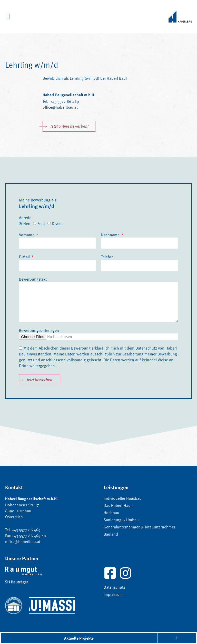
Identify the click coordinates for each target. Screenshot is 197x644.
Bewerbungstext (33, 279)
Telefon (107, 257)
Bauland (111, 534)
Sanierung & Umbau (121, 520)
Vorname (27, 235)
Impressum (113, 594)
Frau (41, 223)
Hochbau (111, 513)
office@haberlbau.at (60, 107)
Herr (27, 223)
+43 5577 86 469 (64, 101)
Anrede (25, 217)
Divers (57, 223)
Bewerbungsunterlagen (39, 330)
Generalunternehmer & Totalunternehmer (139, 527)
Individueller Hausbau (123, 498)
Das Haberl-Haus (118, 505)
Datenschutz (146, 348)
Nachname (111, 235)
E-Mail (25, 257)
